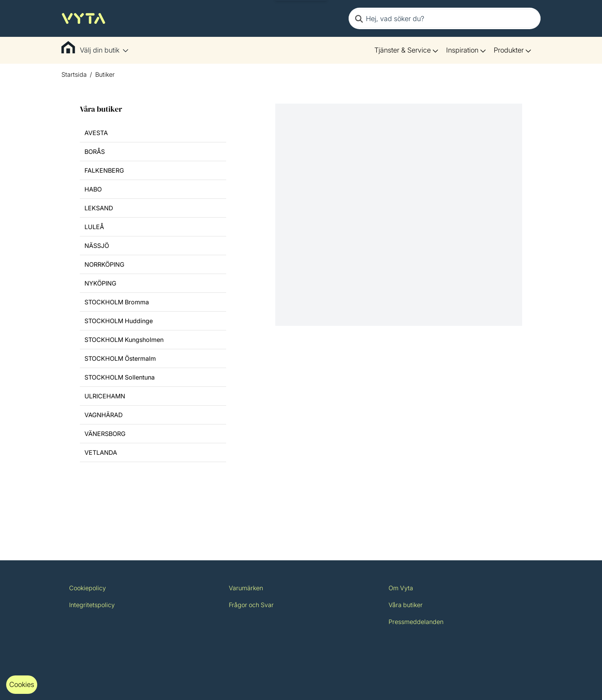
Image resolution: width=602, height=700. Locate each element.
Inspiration (466, 50)
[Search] (359, 18)
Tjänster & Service (406, 50)
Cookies (22, 684)
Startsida (74, 74)
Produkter (513, 50)
